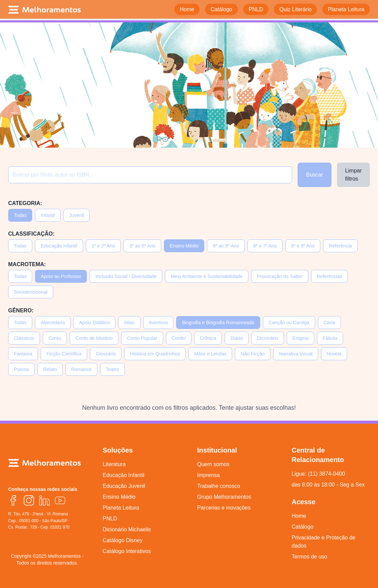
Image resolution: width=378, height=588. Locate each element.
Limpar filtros (353, 175)
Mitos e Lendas (210, 354)
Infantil (48, 215)
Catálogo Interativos (127, 551)
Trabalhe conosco (219, 486)
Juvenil (77, 215)
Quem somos (213, 464)
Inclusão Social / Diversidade (126, 276)
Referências (330, 276)
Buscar (315, 175)
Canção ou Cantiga (289, 323)
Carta (329, 323)
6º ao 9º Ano (226, 246)
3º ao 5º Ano (142, 246)
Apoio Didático (94, 323)
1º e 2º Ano (103, 246)
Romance (81, 369)
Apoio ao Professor (61, 276)
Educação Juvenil (124, 486)
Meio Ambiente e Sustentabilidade (207, 276)
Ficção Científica (64, 354)
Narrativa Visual (296, 354)
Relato (50, 369)
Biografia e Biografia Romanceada (218, 323)
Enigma (300, 338)
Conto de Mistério (94, 338)
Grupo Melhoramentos (224, 497)
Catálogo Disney (123, 540)
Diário (237, 338)
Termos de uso (310, 557)
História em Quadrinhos (155, 354)
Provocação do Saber (280, 276)
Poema (21, 369)
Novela (334, 354)
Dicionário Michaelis (127, 529)
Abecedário (53, 323)
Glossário (106, 354)
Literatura (114, 464)
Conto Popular (142, 338)
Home (299, 516)
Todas (20, 215)
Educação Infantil (59, 246)
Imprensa (209, 475)
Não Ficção (253, 354)
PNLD (110, 519)
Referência (340, 246)
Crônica (208, 338)
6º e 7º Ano (265, 246)
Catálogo (303, 527)
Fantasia (23, 354)
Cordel (179, 338)
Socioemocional (31, 292)
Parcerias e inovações (224, 508)
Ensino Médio (184, 246)
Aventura (158, 323)
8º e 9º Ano (303, 246)
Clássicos (24, 338)
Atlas (129, 323)
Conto (55, 338)
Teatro (112, 369)
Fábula (330, 338)
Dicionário (268, 338)
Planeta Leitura (121, 508)
